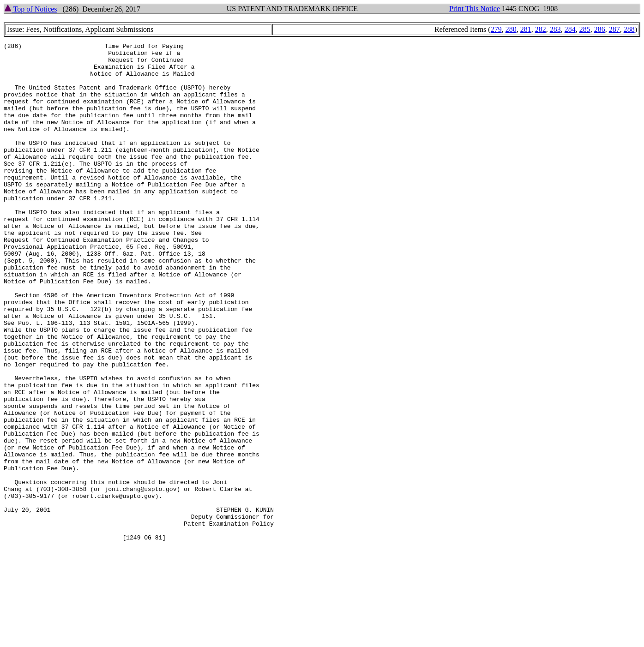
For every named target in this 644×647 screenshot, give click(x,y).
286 (600, 29)
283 (555, 29)
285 (585, 29)
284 (570, 29)
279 (496, 29)
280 (511, 29)
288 (629, 29)
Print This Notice (475, 9)
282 (541, 29)
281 (526, 29)
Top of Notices (31, 9)
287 (614, 29)
